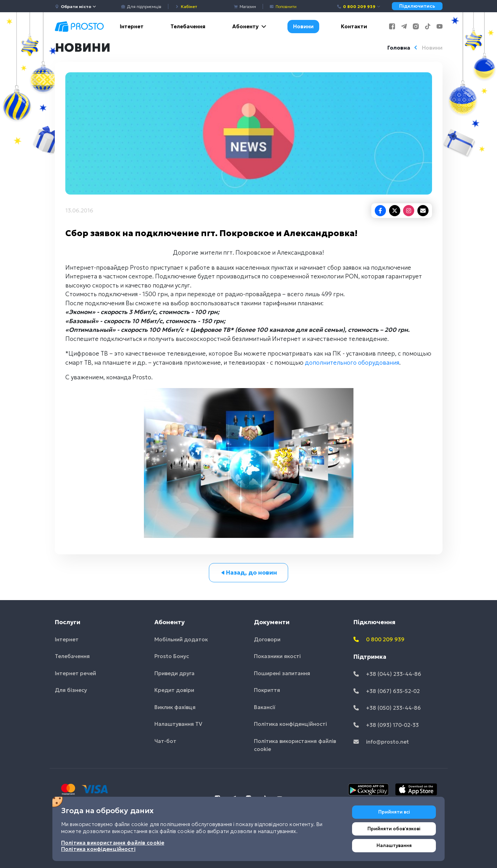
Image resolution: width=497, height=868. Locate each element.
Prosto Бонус (172, 656)
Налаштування (394, 845)
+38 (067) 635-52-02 (387, 691)
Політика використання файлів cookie (295, 745)
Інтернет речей (75, 673)
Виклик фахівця (175, 707)
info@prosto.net (381, 742)
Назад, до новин (248, 572)
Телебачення (188, 26)
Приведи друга (174, 673)
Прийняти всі (394, 812)
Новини (303, 26)
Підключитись (417, 6)
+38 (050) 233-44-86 (387, 708)
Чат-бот (165, 741)
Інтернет (132, 26)
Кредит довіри (174, 690)
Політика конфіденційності (290, 724)
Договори (267, 639)
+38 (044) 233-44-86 (387, 674)
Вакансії (265, 707)
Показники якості (277, 656)
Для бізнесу (71, 690)
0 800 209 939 (359, 6)
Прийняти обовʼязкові (394, 829)
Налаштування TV (178, 724)
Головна (399, 48)
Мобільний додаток (181, 639)
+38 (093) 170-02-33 (386, 725)
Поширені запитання (282, 673)
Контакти (354, 26)
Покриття (267, 690)
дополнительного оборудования (352, 363)
